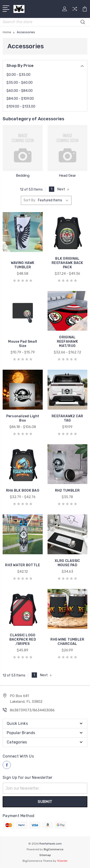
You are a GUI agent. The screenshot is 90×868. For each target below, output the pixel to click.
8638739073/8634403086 (32, 710)
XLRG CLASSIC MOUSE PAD (67, 563)
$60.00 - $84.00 (20, 91)
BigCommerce (54, 849)
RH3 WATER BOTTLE (23, 565)
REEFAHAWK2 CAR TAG (67, 418)
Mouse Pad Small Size (23, 344)
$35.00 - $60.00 (20, 83)
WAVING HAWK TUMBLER (23, 265)
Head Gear (67, 176)
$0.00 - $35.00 (18, 75)
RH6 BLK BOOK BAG (23, 491)
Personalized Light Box (23, 418)
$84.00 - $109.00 (20, 99)
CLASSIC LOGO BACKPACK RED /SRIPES (23, 640)
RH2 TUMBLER (67, 491)
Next (64, 189)
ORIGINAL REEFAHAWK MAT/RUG (67, 342)
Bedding (23, 176)
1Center (62, 861)
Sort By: (30, 200)
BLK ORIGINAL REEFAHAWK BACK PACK (67, 263)
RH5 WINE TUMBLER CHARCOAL (67, 642)
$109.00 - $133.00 (21, 107)
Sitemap (45, 855)
